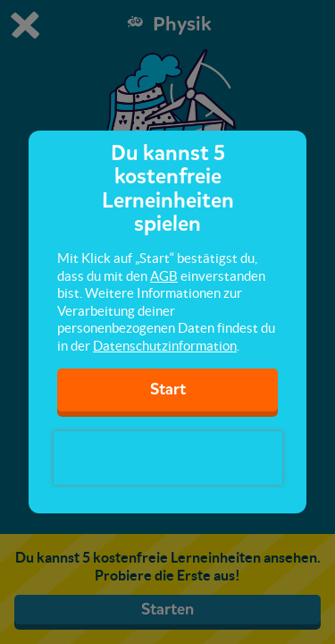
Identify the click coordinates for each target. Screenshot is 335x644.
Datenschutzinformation (165, 346)
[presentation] (168, 458)
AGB (164, 276)
